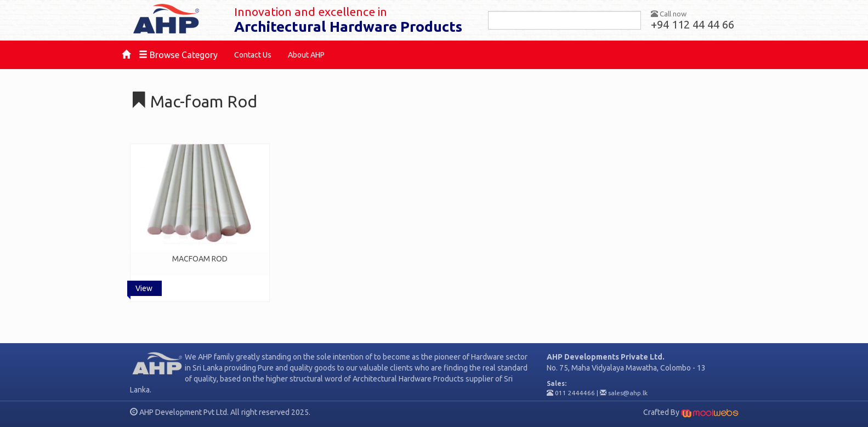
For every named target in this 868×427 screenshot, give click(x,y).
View (144, 288)
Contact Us (253, 55)
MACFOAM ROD (200, 259)
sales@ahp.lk (628, 393)
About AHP (306, 55)
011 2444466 (575, 393)
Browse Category (178, 55)
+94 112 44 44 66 (693, 24)
